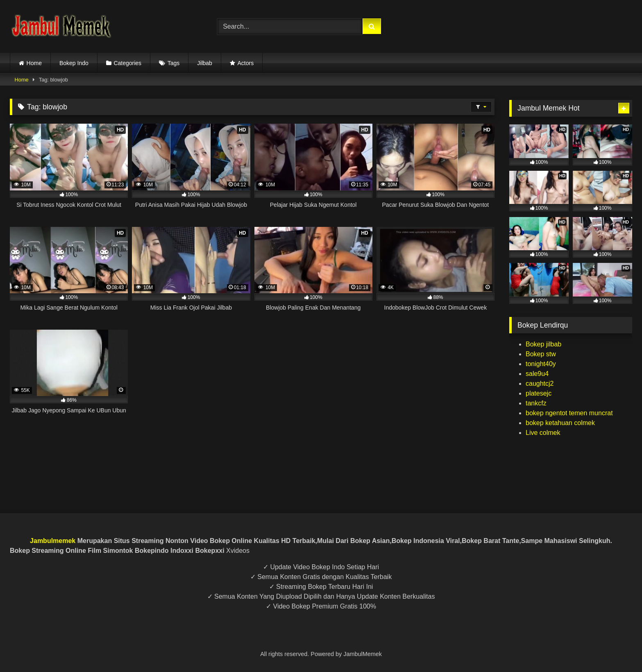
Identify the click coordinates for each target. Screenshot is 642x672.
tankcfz (536, 403)
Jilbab (205, 63)
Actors (245, 63)
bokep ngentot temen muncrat (569, 413)
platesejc (539, 393)
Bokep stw (541, 354)
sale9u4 (537, 374)
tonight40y (541, 364)
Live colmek (543, 433)
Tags (174, 63)
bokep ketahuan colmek (560, 423)
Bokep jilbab (543, 344)
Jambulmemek (53, 541)
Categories (127, 63)
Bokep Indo (74, 63)
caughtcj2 (540, 384)
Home (34, 63)
